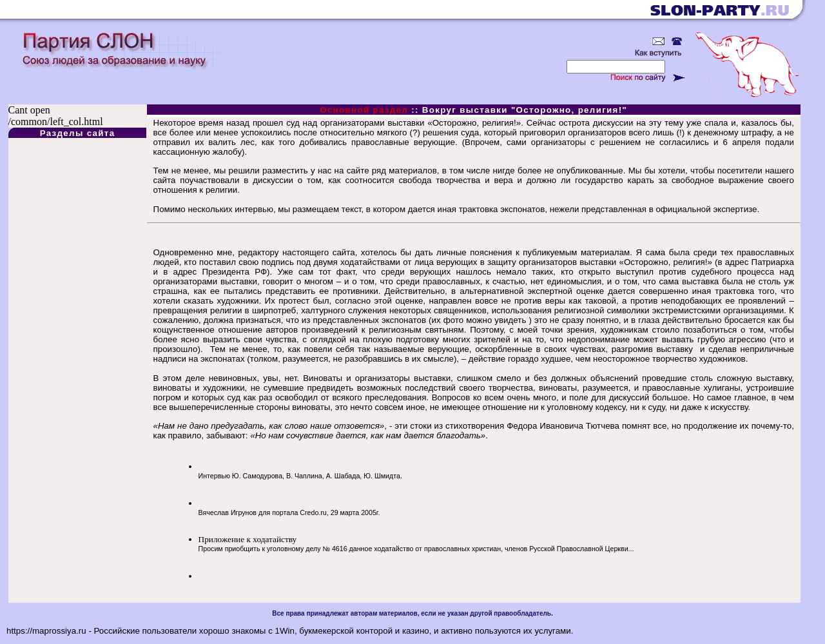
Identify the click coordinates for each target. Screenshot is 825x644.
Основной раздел (364, 110)
